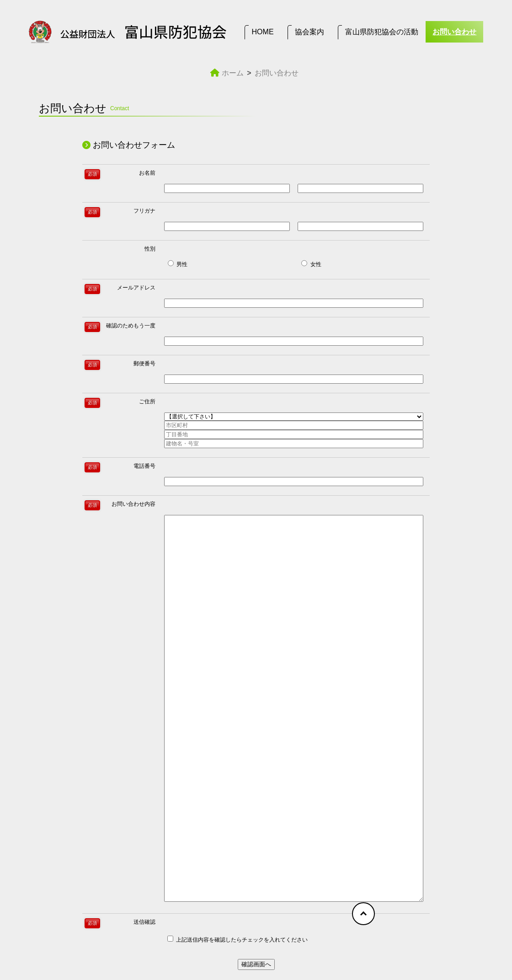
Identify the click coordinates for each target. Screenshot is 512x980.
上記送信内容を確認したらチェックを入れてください (237, 939)
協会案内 (309, 32)
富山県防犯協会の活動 (382, 32)
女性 (311, 264)
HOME (263, 32)
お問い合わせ (454, 32)
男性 (178, 264)
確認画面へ (256, 964)
